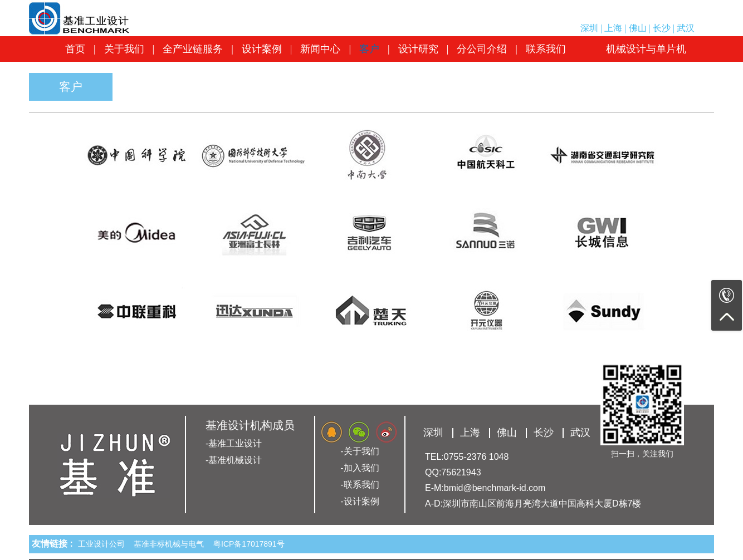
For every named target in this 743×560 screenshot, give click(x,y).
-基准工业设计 (234, 443)
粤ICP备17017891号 (249, 544)
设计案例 (262, 49)
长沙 (662, 28)
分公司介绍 (482, 49)
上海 (613, 28)
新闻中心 (320, 49)
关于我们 (124, 49)
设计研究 (418, 49)
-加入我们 (360, 468)
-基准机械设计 (234, 460)
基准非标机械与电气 (171, 544)
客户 (369, 49)
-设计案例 (360, 501)
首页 (75, 49)
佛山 (638, 28)
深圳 (589, 28)
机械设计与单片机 (646, 49)
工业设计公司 (104, 544)
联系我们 (546, 49)
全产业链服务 (193, 49)
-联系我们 (360, 485)
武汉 (686, 28)
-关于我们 (360, 451)
